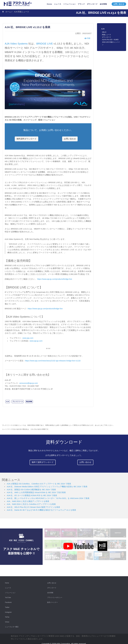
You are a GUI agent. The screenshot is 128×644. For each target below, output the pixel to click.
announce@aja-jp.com (29, 383)
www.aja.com (28, 338)
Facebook (8, 601)
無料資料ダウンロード (26, 139)
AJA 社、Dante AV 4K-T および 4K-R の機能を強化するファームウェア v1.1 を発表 (41, 510)
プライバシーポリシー (55, 596)
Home (7, 582)
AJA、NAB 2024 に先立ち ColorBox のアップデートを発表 (31, 504)
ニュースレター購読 (12, 626)
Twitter (7, 606)
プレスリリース (18, 402)
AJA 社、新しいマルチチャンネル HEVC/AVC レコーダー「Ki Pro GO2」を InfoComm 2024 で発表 (48, 498)
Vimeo (7, 621)
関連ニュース (106, 35)
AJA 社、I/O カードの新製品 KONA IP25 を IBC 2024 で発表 (32, 495)
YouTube (8, 596)
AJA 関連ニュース (21, 12)
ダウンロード (106, 37)
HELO (104, 32)
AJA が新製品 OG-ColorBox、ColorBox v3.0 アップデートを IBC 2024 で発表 (39, 484)
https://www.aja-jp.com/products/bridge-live (55, 279)
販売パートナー (52, 601)
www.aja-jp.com (36, 341)
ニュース (8, 586)
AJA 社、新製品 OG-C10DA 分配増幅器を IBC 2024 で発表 (31, 490)
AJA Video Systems (16, 44)
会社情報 (50, 591)
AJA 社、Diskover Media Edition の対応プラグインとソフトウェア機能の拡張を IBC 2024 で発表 (47, 487)
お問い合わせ (70, 139)
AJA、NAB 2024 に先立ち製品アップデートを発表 (28, 501)
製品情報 (29, 402)
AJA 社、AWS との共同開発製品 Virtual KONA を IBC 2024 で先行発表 (36, 492)
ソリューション (10, 591)
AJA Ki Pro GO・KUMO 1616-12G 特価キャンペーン (111, 42)
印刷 (88, 38)
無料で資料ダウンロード (43, 462)
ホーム (8, 12)
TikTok (7, 616)
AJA (8, 402)
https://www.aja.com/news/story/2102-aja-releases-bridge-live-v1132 (53, 361)
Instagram (8, 611)
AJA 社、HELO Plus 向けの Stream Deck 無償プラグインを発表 (33, 507)
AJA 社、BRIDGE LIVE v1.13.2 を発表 (27, 27)
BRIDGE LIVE (45, 44)
